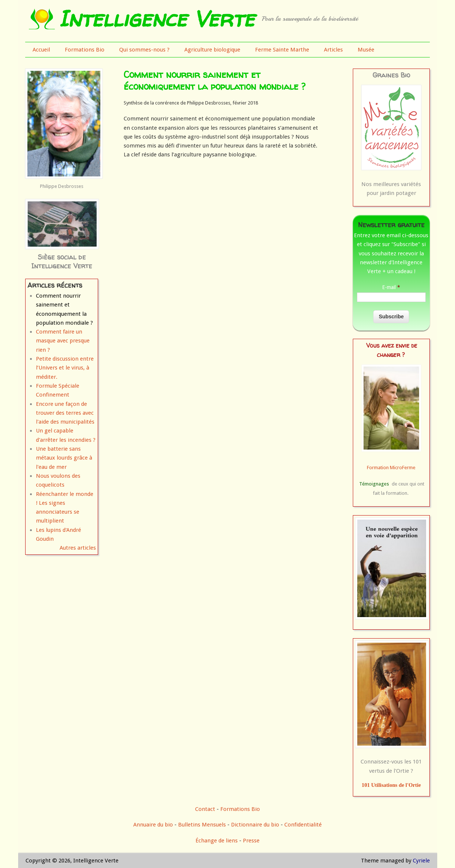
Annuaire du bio (153, 825)
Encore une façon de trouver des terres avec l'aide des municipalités (65, 413)
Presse (251, 841)
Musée (366, 50)
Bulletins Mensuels (202, 825)
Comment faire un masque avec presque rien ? (63, 341)
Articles (333, 50)
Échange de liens (217, 841)
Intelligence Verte (156, 19)
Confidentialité (303, 825)
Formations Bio (85, 50)
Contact (205, 809)
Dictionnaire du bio (255, 825)
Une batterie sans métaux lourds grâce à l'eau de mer (64, 458)
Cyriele (421, 861)
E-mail (391, 287)
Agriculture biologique (212, 50)
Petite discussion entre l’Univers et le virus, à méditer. (65, 368)
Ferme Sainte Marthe (282, 50)
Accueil (41, 50)
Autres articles (78, 548)
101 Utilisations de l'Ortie (391, 785)
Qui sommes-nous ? (144, 50)
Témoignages (374, 484)
